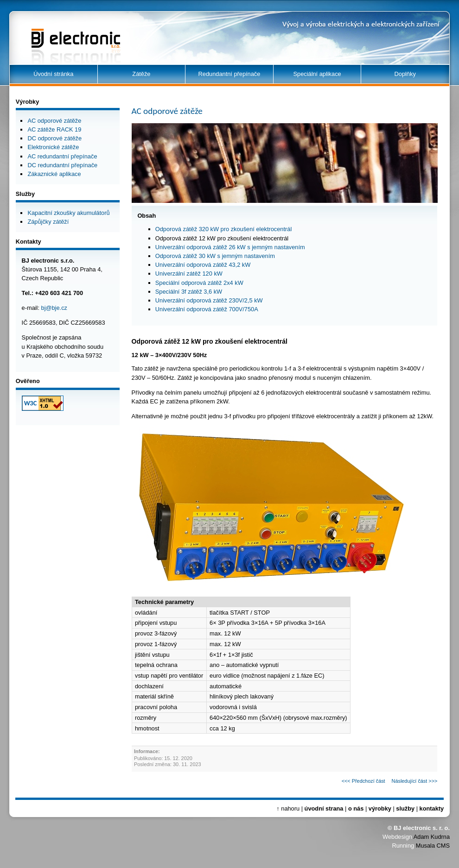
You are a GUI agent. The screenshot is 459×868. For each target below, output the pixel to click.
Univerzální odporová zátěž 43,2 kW (203, 265)
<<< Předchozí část (363, 781)
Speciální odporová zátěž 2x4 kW (199, 283)
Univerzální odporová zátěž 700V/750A (207, 309)
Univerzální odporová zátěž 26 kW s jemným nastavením (230, 247)
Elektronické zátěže (53, 147)
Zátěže (141, 74)
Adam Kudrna (432, 837)
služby (405, 808)
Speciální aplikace (317, 74)
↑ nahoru (288, 808)
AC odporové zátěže (54, 121)
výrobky (380, 808)
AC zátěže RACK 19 (54, 129)
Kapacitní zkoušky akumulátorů (68, 213)
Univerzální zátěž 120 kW (189, 274)
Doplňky (405, 74)
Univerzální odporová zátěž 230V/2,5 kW (209, 300)
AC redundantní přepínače (62, 156)
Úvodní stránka (53, 74)
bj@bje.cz (54, 308)
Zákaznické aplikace (54, 174)
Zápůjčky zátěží (48, 222)
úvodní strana (324, 808)
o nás (356, 808)
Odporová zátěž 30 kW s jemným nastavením (215, 256)
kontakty (432, 808)
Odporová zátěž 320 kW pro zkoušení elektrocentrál (223, 229)
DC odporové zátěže (54, 138)
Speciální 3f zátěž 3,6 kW (189, 292)
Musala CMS (433, 846)
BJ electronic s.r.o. (64, 38)
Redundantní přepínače (229, 74)
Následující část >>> (415, 781)
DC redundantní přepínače (62, 165)
